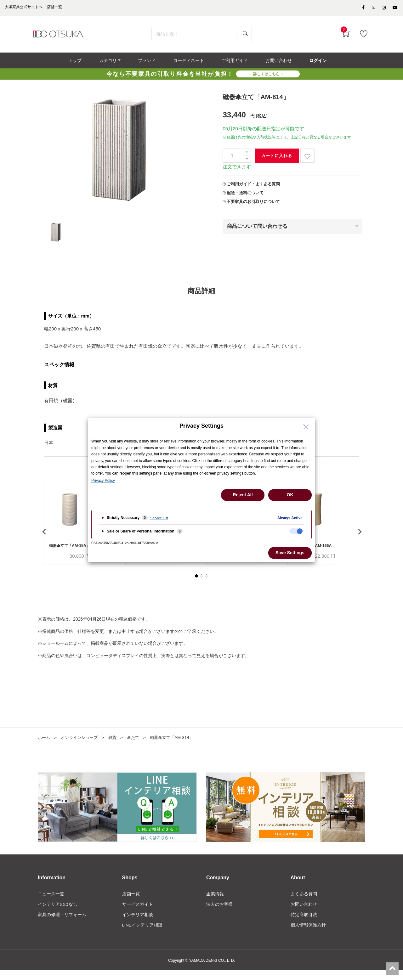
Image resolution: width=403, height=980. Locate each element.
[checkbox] (296, 531)
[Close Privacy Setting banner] (306, 427)
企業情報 (215, 903)
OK (290, 495)
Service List (159, 518)
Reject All (243, 495)
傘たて (138, 746)
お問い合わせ (304, 913)
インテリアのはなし (58, 913)
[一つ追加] (247, 155)
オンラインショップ (82, 746)
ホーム (44, 746)
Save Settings (290, 553)
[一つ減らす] (247, 162)
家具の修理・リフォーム (62, 924)
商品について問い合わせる (257, 229)
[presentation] (44, 538)
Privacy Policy (103, 481)
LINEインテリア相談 (142, 935)
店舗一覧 (131, 903)
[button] (196, 585)
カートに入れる (277, 158)
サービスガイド (138, 913)
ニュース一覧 (51, 903)
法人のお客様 (219, 913)
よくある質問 (304, 903)
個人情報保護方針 (308, 935)
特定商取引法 (304, 924)
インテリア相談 (138, 924)
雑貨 (116, 746)
